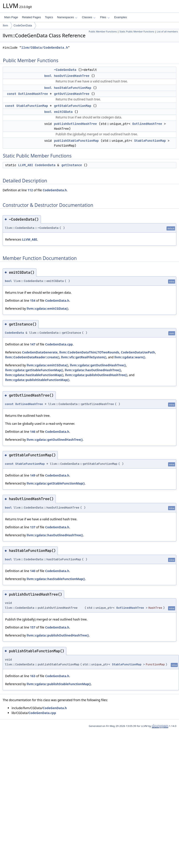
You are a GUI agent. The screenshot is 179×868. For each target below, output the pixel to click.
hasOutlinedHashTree (72, 76)
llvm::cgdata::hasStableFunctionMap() (34, 375)
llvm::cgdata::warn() (130, 357)
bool (48, 76)
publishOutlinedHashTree (75, 124)
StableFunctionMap (32, 106)
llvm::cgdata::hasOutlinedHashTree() (93, 370)
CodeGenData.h (55, 190)
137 (33, 527)
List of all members (167, 32)
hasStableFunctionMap (73, 88)
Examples (121, 17)
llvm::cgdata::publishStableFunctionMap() (37, 380)
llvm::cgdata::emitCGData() (47, 308)
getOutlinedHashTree (72, 94)
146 (33, 432)
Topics (49, 17)
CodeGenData (23, 25)
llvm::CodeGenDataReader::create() (32, 357)
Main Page (11, 17)
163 (33, 676)
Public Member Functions (103, 32)
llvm (5, 25)
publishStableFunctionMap (76, 141)
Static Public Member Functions (137, 32)
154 (33, 300)
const (12, 94)
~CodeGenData (65, 70)
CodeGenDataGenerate (40, 352)
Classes (89, 17)
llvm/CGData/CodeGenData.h (45, 48)
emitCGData (63, 112)
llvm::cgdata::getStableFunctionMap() (34, 370)
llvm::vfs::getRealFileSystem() (84, 357)
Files (105, 17)
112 (30, 190)
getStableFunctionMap (73, 106)
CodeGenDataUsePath (138, 352)
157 (33, 627)
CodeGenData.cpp (59, 344)
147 (33, 344)
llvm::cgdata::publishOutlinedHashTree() (96, 375)
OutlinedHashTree (33, 94)
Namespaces (67, 17)
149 (33, 475)
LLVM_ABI (26, 165)
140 (33, 571)
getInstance (72, 165)
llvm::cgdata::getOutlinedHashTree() (98, 365)
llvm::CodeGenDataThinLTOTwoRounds (89, 352)
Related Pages (31, 17)
